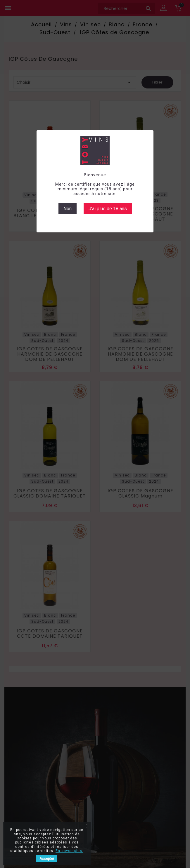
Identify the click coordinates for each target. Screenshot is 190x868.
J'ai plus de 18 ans (108, 209)
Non (68, 209)
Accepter (47, 859)
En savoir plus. (69, 851)
